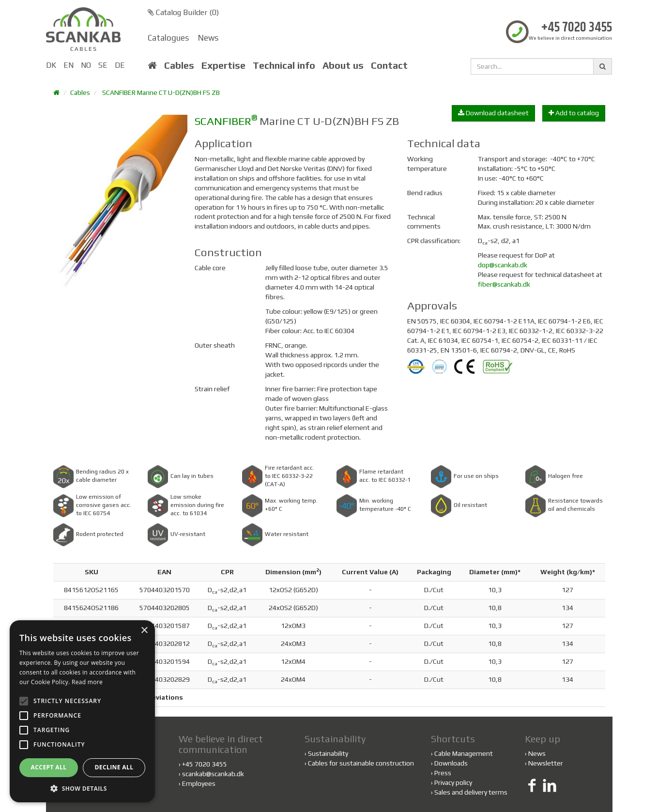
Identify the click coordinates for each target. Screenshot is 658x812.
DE (120, 65)
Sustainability (326, 753)
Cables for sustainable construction (359, 763)
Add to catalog (574, 113)
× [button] (144, 631)
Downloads (451, 763)
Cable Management (464, 753)
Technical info (284, 65)
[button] (82, 788)
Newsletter (546, 763)
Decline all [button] (114, 767)
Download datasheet (493, 113)
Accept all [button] (49, 767)
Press (443, 773)
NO (86, 65)
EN (69, 65)
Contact (389, 65)
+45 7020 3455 (577, 28)
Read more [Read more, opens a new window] (87, 682)
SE (103, 65)
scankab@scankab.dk (213, 774)
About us (343, 65)
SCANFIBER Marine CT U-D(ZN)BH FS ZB (161, 92)
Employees (199, 783)
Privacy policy (453, 782)
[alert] (82, 711)
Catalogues (168, 38)
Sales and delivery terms (471, 792)
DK (51, 65)
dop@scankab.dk (503, 265)
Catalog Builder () (183, 12)
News (208, 38)
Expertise (223, 65)
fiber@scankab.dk (504, 284)
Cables (179, 65)
